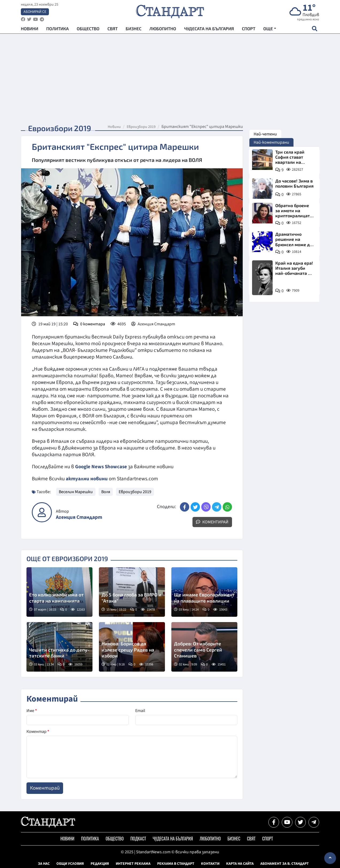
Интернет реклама (133, 863)
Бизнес (134, 30)
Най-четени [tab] (265, 134)
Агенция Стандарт (79, 517)
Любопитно (163, 30)
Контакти (210, 863)
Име (32, 710)
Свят (113, 30)
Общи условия (70, 863)
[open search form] (314, 30)
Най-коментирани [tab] (271, 142)
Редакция (100, 863)
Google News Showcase (102, 467)
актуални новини (87, 479)
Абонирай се (35, 12)
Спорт (249, 30)
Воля (106, 492)
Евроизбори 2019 (141, 127)
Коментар (38, 731)
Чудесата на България (209, 30)
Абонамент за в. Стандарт (285, 863)
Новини (30, 30)
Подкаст (138, 838)
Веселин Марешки (76, 492)
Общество (88, 30)
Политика (57, 30)
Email (140, 710)
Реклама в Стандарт (176, 863)
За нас (44, 863)
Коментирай (212, 522)
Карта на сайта (240, 863)
